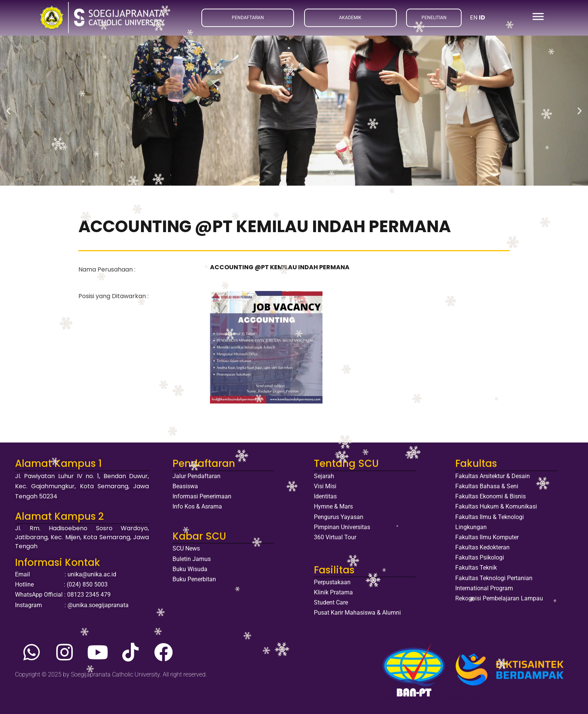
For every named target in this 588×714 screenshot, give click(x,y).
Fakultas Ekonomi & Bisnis (490, 496)
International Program (484, 588)
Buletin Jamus (192, 559)
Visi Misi (325, 486)
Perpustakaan (332, 582)
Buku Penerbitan (194, 579)
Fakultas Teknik (476, 568)
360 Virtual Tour (335, 537)
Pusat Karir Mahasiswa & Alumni (357, 613)
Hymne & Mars (333, 506)
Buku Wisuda (190, 569)
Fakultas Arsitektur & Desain (493, 476)
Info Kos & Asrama (197, 506)
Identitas (325, 496)
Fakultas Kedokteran (482, 547)
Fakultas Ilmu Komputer (487, 537)
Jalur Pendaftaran (196, 476)
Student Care (331, 602)
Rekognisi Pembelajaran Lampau (499, 598)
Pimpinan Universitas (342, 527)
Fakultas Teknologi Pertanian (494, 578)
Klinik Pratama (333, 592)
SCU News (186, 548)
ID (482, 17)
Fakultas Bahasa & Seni (487, 486)
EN (474, 17)
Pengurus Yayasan (339, 517)
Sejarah (324, 476)
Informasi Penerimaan (202, 496)
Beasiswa (185, 486)
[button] (8, 110)
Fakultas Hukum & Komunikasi (496, 506)
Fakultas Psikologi (480, 557)
